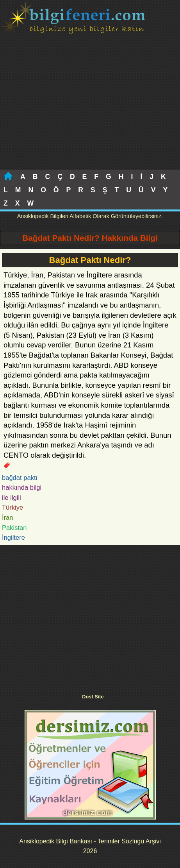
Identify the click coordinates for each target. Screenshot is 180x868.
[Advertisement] (90, 111)
